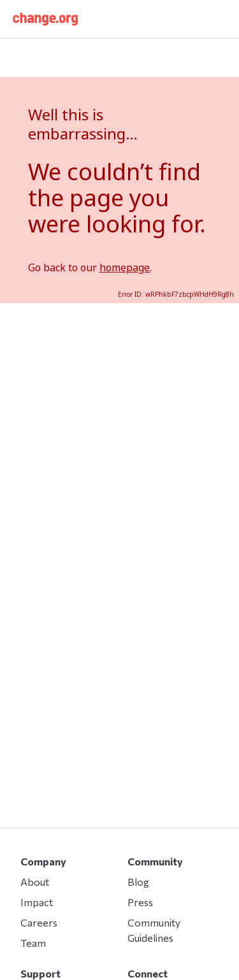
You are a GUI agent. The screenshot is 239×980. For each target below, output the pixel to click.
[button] (45, 19)
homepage (125, 267)
